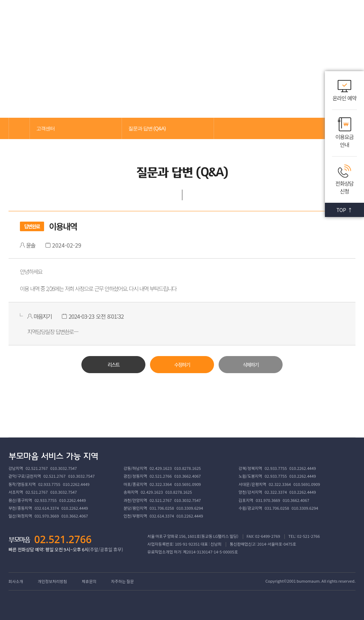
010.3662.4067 (188, 476)
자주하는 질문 (122, 581)
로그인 (300, 17)
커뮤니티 (198, 18)
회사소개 (16, 581)
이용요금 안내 (344, 141)
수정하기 (182, 365)
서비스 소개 (132, 18)
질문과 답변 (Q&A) (147, 128)
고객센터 (229, 18)
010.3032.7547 (64, 468)
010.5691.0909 (188, 484)
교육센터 (166, 18)
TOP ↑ (344, 210)
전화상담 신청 (344, 187)
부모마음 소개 (93, 18)
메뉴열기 (344, 18)
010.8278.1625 (188, 468)
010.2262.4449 (303, 468)
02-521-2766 (309, 536)
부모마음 (38, 18)
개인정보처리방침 (52, 581)
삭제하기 (251, 365)
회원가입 (323, 17)
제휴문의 (89, 581)
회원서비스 (263, 18)
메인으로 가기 (19, 128)
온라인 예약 (344, 98)
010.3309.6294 (190, 508)
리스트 (113, 365)
